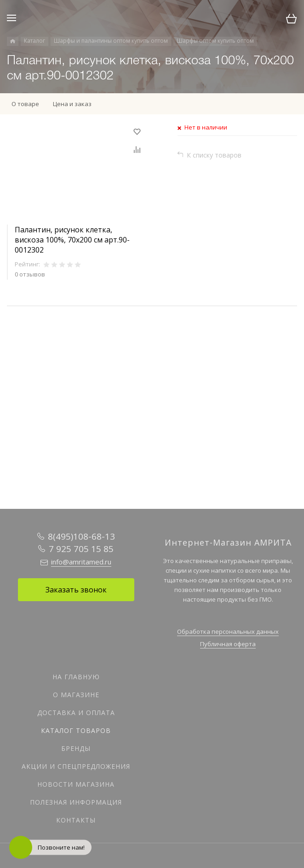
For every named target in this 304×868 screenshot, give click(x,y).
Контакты (76, 820)
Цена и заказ (72, 104)
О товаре (25, 104)
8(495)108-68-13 (81, 536)
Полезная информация (76, 802)
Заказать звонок (76, 590)
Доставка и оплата (76, 713)
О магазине (76, 695)
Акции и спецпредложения (76, 766)
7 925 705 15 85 (81, 549)
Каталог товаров (76, 730)
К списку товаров (214, 155)
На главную (76, 677)
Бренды (76, 748)
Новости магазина (76, 784)
